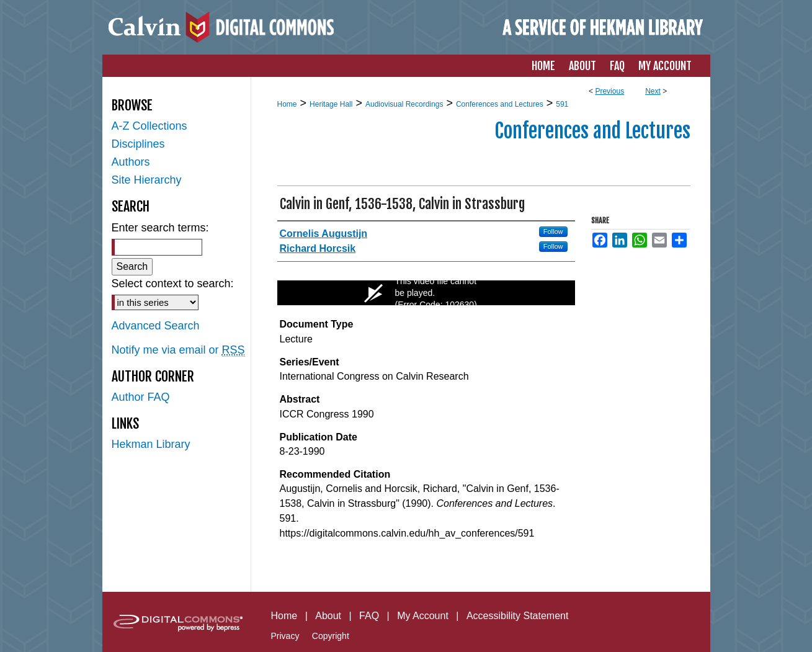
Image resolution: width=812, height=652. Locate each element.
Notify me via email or (178, 350)
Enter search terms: (160, 228)
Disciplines (138, 144)
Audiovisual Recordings (404, 104)
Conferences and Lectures (500, 104)
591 (562, 104)
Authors (131, 162)
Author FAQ (141, 397)
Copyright (331, 636)
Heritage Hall (331, 104)
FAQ (369, 616)
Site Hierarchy (147, 180)
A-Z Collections (149, 126)
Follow (553, 231)
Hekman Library (151, 444)
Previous (609, 91)
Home (287, 104)
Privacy (285, 636)
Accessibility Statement (518, 616)
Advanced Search (156, 326)
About (328, 616)
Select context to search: (173, 284)
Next (653, 91)
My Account (423, 616)
